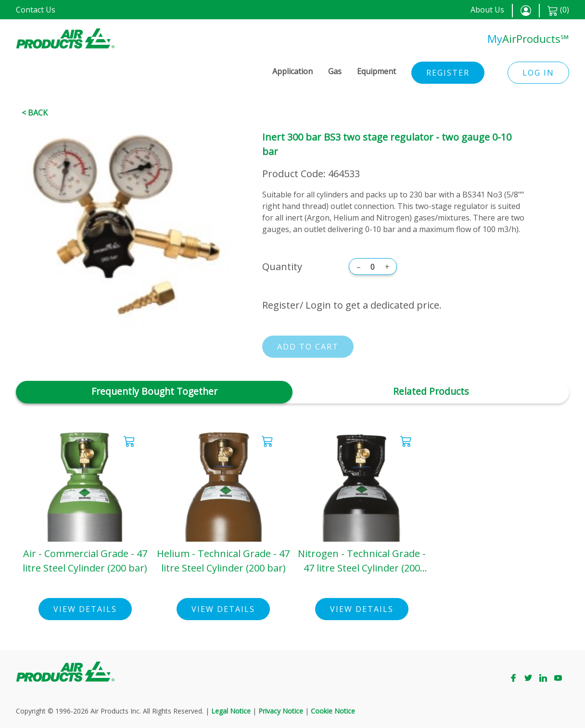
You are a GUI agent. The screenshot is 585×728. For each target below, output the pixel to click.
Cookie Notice (333, 711)
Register (448, 73)
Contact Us (36, 10)
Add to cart (308, 347)
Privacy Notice (281, 711)
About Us (487, 10)
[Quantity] (373, 267)
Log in (538, 73)
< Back (35, 113)
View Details (85, 609)
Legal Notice (231, 711)
